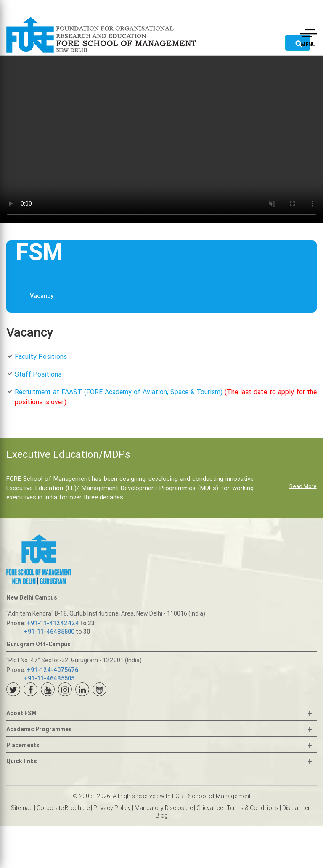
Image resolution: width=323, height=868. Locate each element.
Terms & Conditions (253, 808)
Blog (162, 815)
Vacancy (42, 296)
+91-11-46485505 (49, 678)
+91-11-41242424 (53, 623)
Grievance (210, 808)
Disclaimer (296, 808)
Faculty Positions (41, 356)
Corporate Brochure (63, 808)
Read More (303, 486)
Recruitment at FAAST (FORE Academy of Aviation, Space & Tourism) (119, 392)
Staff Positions (38, 374)
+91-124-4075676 (53, 670)
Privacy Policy (112, 808)
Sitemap (22, 808)
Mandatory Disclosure (164, 808)
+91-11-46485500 (49, 632)
